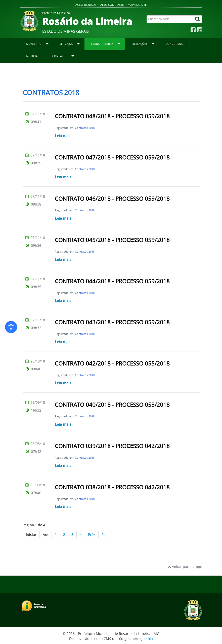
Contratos (96, 73)
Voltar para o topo (185, 567)
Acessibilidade (86, 5)
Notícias (33, 56)
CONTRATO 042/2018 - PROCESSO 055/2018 (112, 364)
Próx (92, 534)
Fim (105, 534)
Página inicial (32, 73)
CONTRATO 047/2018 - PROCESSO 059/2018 (112, 157)
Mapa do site (137, 5)
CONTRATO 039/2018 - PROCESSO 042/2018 (112, 446)
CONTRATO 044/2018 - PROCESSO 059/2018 (112, 281)
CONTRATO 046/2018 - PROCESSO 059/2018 (112, 199)
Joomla (147, 639)
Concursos (174, 44)
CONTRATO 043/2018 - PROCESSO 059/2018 (112, 322)
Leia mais (63, 136)
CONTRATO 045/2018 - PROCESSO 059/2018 (112, 240)
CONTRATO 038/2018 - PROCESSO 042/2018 (112, 487)
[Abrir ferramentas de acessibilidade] (11, 327)
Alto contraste (112, 5)
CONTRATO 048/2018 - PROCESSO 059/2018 (112, 116)
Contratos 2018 (85, 128)
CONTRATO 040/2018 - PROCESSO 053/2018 (112, 405)
